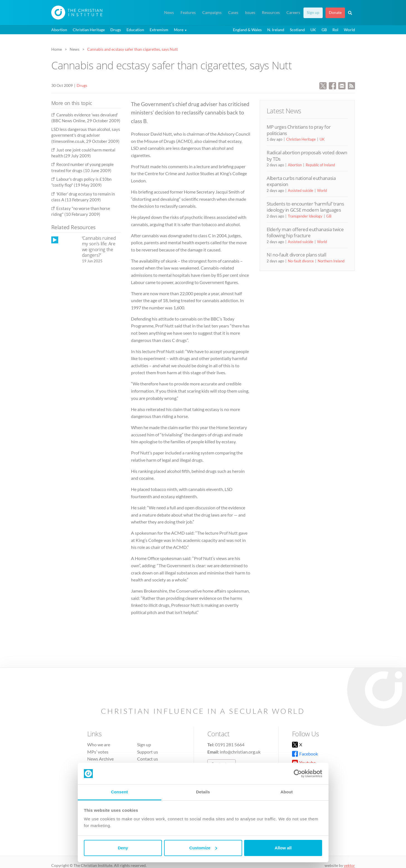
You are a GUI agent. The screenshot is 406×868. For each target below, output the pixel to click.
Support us (148, 752)
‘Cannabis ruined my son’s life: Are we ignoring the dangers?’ (99, 247)
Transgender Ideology (305, 216)
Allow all (283, 848)
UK (313, 30)
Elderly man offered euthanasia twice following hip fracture (305, 232)
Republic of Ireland (320, 165)
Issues (250, 13)
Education (135, 30)
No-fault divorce (301, 261)
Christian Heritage (89, 30)
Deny (123, 848)
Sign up (313, 13)
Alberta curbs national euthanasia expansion (301, 181)
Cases (233, 13)
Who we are (99, 744)
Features (188, 13)
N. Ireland (276, 30)
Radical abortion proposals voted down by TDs (307, 156)
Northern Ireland (331, 261)
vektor (349, 865)
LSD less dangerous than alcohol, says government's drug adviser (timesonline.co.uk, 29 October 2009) (86, 135)
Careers (293, 13)
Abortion (59, 30)
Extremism (159, 30)
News (169, 13)
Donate (335, 13)
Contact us (148, 759)
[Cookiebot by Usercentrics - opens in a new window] (298, 774)
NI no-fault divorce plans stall (296, 255)
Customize (203, 848)
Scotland (297, 30)
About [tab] (287, 792)
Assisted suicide (301, 190)
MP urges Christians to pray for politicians (299, 130)
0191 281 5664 (230, 744)
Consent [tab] (119, 792)
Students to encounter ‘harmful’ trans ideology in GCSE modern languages (305, 207)
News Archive (100, 759)
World (349, 30)
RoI (335, 30)
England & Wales (247, 30)
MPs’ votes (98, 752)
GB (324, 30)
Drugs (116, 30)
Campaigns (212, 13)
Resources (271, 13)
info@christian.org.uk (240, 752)
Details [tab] (203, 792)
